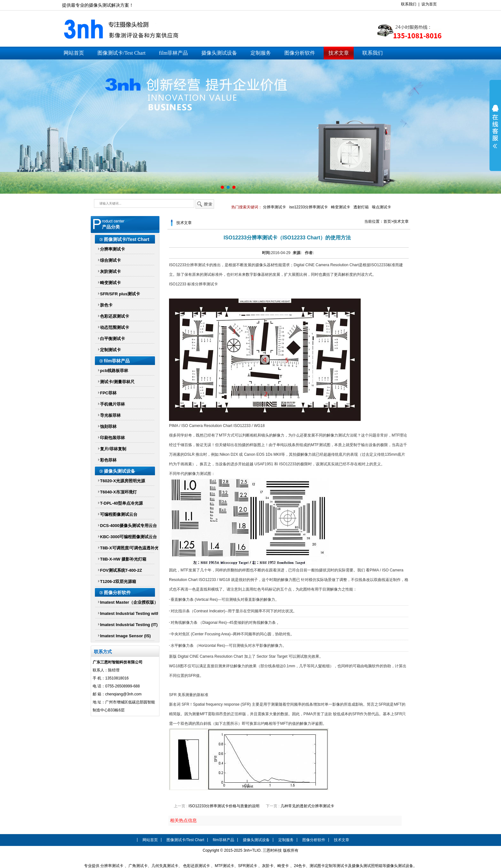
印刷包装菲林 (112, 438)
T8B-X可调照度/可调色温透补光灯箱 (129, 549)
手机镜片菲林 (112, 404)
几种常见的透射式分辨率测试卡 (307, 806)
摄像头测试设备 (219, 53)
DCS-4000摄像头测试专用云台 (128, 526)
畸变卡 (283, 866)
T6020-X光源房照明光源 (123, 481)
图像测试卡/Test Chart (121, 53)
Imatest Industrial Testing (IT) (129, 625)
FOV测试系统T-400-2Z (121, 570)
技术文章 (339, 53)
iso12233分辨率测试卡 (308, 207)
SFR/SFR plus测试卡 (120, 294)
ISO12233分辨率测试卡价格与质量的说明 (224, 806)
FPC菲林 (108, 393)
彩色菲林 (108, 460)
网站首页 (74, 53)
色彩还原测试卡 (115, 316)
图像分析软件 (300, 53)
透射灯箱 (361, 207)
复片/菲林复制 (113, 449)
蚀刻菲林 (108, 426)
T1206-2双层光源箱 (118, 581)
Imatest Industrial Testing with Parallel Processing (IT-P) (130, 615)
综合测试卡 (110, 260)
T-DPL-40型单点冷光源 (121, 503)
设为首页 (429, 4)
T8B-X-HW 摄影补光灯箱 (123, 559)
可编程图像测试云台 (119, 514)
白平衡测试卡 (112, 339)
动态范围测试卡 (115, 327)
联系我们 (409, 4)
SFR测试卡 (248, 866)
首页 (387, 221)
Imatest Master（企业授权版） (129, 602)
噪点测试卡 (382, 207)
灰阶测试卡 (110, 271)
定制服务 (261, 53)
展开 (495, 127)
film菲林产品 (173, 53)
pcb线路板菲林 (114, 371)
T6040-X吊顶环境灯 (118, 492)
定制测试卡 (110, 350)
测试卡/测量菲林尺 (117, 382)
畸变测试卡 (341, 207)
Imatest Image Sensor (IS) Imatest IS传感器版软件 (125, 637)
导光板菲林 (110, 415)
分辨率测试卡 (274, 207)
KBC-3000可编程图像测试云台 (128, 537)
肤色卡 (106, 305)
